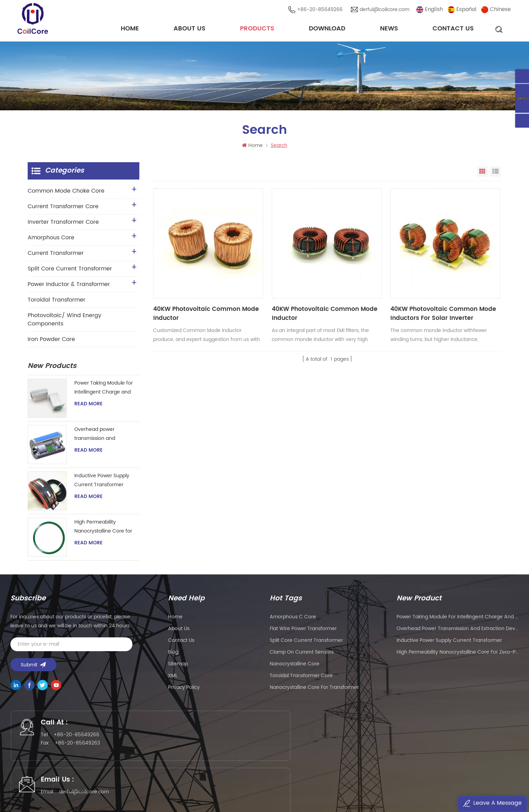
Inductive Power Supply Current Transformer (102, 482)
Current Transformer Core (63, 209)
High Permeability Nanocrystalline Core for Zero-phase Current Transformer (103, 529)
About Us (189, 29)
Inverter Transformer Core (63, 224)
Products (257, 29)
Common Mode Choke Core (66, 193)
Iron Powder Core (51, 341)
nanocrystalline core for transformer (314, 689)
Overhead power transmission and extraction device (95, 436)
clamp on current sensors (302, 654)
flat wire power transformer (303, 631)
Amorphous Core (51, 240)
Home (130, 29)
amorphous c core (293, 619)
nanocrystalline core (295, 666)
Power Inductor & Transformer (69, 286)
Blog (173, 654)
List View (495, 174)
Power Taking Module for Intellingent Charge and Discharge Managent (104, 390)
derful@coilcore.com (386, 10)
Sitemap (178, 666)
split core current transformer (306, 642)
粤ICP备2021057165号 (375, 787)
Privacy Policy (184, 689)
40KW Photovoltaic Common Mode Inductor (188, 286)
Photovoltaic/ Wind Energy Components (64, 322)
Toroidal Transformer (57, 302)
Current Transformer (56, 255)
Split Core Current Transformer (70, 271)
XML (173, 678)
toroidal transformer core (301, 678)
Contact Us (453, 29)
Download (327, 29)
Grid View (482, 174)
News (389, 29)
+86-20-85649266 (321, 10)
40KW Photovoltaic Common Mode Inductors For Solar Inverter (366, 286)
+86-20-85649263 (82, 748)
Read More (89, 406)
